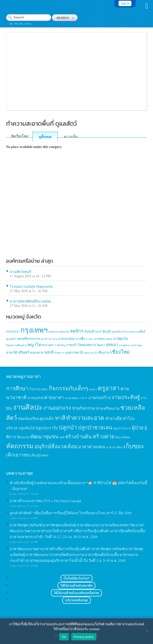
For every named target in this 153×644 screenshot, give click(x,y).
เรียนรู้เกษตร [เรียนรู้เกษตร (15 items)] (40, 455)
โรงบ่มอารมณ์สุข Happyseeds (31, 287)
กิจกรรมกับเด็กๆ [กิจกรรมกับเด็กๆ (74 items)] (68, 388)
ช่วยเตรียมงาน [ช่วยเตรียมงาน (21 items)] (108, 408)
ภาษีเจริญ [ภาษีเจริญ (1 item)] (60, 345)
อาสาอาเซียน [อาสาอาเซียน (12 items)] (114, 447)
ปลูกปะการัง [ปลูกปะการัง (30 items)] (47, 428)
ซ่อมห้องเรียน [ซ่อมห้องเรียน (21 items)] (28, 419)
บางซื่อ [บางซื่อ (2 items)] (81, 339)
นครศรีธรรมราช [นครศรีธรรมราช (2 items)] (28, 339)
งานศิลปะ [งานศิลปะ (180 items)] (28, 407)
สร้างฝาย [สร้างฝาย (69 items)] (104, 436)
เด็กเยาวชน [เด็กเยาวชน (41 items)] (18, 455)
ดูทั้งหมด (45, 137)
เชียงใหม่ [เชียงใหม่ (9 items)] (120, 352)
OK (64, 637)
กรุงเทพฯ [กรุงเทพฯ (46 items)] (34, 330)
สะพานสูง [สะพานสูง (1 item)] (136, 345)
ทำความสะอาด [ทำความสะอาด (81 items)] (85, 418)
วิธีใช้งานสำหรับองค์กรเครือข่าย (76, 593)
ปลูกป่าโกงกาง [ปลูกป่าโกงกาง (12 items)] (122, 428)
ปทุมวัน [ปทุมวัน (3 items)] (122, 339)
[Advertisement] (76, 213)
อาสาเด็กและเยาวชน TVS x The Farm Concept (45, 501)
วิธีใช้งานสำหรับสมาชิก (76, 586)
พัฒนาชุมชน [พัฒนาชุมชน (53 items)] (44, 437)
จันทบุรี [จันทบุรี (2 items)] (89, 331)
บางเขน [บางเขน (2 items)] (100, 339)
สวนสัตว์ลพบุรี (20, 272)
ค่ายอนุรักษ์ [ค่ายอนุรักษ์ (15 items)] (36, 398)
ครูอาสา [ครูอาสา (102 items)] (109, 388)
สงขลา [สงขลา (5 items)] (112, 345)
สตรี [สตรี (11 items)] (62, 437)
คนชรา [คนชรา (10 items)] (93, 389)
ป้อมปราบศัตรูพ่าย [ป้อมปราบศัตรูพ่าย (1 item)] (16, 345)
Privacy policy (84, 637)
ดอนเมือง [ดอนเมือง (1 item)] (117, 332)
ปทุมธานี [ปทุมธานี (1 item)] (110, 339)
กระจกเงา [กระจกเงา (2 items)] (13, 331)
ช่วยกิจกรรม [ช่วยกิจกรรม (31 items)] (84, 408)
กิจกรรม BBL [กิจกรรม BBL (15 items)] (39, 389)
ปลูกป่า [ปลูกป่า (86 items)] (68, 427)
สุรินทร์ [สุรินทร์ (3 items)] (24, 352)
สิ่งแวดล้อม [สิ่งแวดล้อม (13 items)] (123, 437)
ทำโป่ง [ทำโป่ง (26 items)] (129, 419)
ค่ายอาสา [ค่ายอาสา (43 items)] (54, 397)
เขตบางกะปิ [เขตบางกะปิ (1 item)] (90, 353)
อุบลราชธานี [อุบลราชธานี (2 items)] (74, 353)
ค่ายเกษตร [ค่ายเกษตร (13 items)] (72, 398)
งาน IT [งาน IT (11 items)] (83, 398)
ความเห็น (71, 137)
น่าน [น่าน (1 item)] (55, 339)
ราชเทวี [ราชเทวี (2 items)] (71, 345)
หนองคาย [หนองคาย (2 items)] (37, 353)
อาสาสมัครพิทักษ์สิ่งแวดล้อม (30, 301)
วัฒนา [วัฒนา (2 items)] (101, 345)
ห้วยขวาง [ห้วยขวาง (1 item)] (59, 353)
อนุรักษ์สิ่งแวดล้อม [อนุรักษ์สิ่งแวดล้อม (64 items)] (56, 446)
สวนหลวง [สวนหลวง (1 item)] (125, 345)
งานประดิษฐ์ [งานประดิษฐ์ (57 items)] (126, 397)
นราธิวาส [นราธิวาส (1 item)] (46, 339)
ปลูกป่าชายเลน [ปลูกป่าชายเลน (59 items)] (95, 428)
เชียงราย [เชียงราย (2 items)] (104, 353)
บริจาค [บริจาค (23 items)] (12, 428)
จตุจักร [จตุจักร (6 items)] (76, 331)
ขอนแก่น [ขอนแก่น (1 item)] (53, 332)
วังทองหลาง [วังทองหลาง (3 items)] (87, 345)
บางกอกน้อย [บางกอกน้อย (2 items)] (66, 339)
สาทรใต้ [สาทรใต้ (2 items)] (12, 353)
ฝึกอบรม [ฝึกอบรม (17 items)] (24, 437)
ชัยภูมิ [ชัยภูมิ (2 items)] (107, 331)
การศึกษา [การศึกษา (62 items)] (17, 388)
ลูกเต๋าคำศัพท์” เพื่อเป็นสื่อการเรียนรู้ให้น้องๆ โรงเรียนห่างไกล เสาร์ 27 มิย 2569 (70, 513)
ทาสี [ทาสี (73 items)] (60, 418)
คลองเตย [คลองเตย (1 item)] (64, 332)
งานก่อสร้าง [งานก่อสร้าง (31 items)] (100, 398)
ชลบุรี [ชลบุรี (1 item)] (98, 332)
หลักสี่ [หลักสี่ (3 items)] (49, 352)
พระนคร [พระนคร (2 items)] (48, 345)
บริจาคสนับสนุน (76, 600)
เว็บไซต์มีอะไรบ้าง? (76, 578)
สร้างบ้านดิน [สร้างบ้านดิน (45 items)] (78, 437)
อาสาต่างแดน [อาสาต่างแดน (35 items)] (92, 447)
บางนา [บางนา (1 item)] (90, 339)
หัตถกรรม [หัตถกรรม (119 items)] (20, 446)
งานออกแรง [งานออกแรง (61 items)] (57, 408)
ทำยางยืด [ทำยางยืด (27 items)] (114, 419)
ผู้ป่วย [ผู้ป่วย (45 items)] (138, 428)
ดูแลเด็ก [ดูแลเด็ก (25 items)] (47, 419)
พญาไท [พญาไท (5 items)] (34, 345)
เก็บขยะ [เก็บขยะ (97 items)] (134, 446)
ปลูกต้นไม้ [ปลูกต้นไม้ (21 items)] (27, 428)
